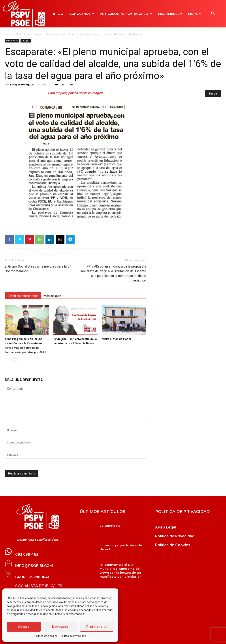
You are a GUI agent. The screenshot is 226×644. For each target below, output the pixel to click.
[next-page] (15, 361)
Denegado (60, 627)
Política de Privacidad (73, 636)
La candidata (110, 526)
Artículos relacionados (23, 296)
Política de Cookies (173, 545)
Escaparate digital (22, 84)
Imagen (38, 34)
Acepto (24, 627)
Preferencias (97, 627)
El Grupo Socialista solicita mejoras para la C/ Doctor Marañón (38, 269)
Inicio (8, 34)
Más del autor (53, 296)
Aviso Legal (166, 527)
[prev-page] (8, 361)
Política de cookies (46, 636)
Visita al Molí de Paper (117, 339)
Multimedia (23, 34)
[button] (213, 14)
